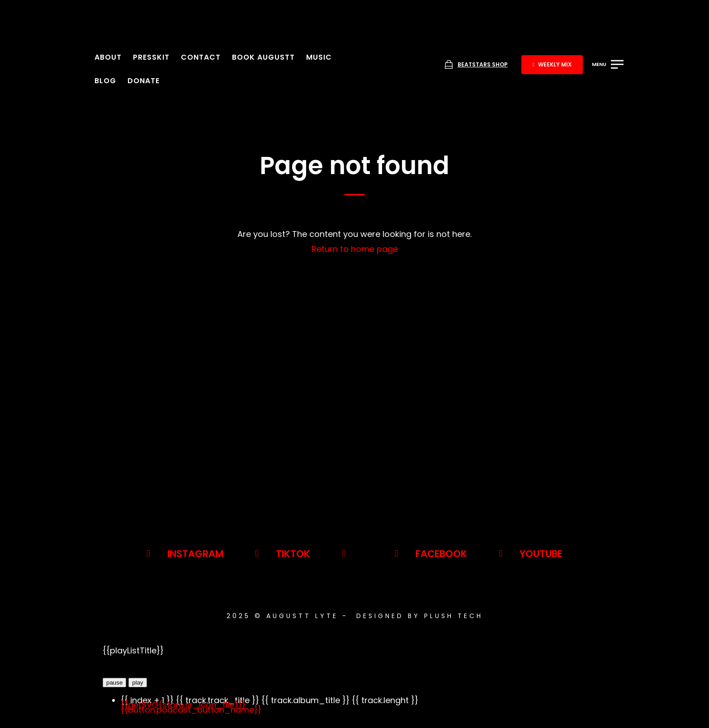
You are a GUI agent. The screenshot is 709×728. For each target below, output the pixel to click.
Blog (105, 81)
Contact (201, 57)
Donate (144, 81)
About (108, 57)
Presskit (151, 57)
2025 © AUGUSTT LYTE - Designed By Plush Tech (355, 616)
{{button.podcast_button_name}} (191, 710)
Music (319, 57)
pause (114, 683)
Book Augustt (263, 57)
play (137, 683)
